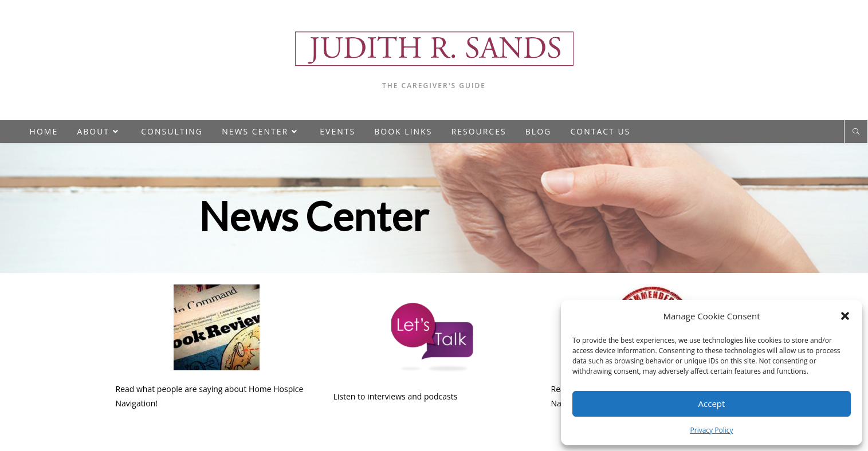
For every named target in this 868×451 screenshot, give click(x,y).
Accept (712, 403)
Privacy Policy (712, 430)
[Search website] (856, 132)
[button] (845, 316)
